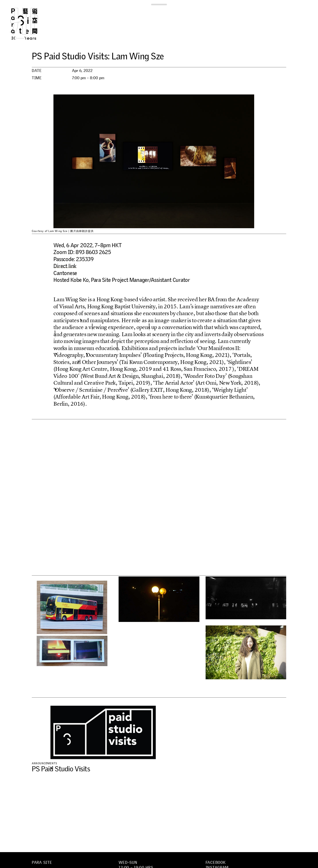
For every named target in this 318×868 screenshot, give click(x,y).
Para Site (31, 24)
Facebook (216, 862)
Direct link (65, 266)
